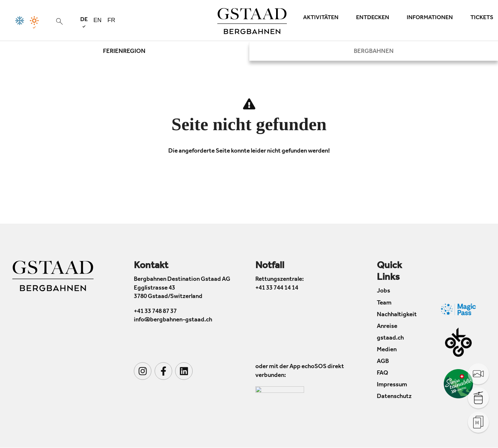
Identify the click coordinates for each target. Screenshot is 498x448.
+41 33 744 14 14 (277, 288)
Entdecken (373, 18)
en (98, 20)
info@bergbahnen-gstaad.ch (173, 321)
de (84, 22)
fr (111, 20)
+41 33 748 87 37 (155, 312)
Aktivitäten (321, 18)
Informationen (430, 18)
